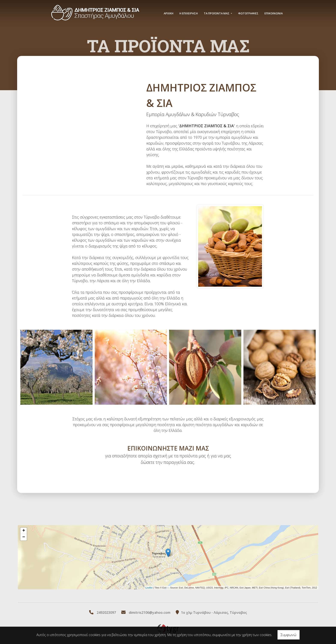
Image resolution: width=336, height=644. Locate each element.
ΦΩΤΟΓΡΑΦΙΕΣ (248, 13)
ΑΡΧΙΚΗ (169, 13)
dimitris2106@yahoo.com (150, 613)
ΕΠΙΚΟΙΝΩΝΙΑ (274, 13)
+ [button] (24, 531)
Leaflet (149, 587)
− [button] (24, 537)
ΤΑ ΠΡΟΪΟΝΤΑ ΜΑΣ (217, 13)
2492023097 (106, 613)
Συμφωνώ (289, 635)
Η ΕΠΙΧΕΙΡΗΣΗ (189, 13)
